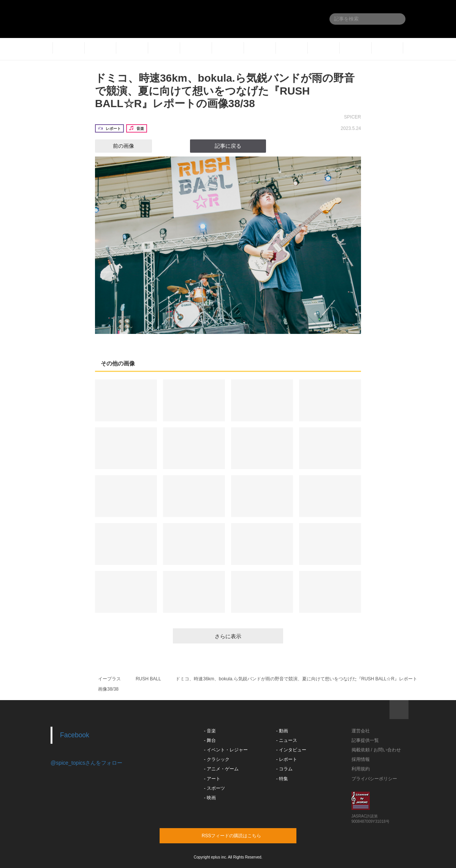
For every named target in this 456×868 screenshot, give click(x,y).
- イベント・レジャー (226, 750)
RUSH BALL (148, 679)
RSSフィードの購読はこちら (242, 835)
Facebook (75, 735)
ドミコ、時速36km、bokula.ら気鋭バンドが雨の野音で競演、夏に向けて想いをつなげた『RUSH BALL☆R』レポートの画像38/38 (225, 91)
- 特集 (282, 779)
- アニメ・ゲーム (221, 769)
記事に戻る (228, 146)
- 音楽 (210, 731)
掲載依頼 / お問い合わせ (376, 750)
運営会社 (361, 731)
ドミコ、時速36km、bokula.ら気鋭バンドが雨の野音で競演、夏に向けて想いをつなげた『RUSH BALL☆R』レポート (296, 679)
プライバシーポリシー (374, 779)
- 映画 (210, 798)
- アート (212, 779)
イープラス (109, 679)
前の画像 (117, 146)
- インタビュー (291, 750)
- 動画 (282, 731)
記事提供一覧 (365, 740)
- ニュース (287, 740)
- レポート (287, 759)
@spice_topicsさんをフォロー (86, 763)
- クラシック (217, 759)
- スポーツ (215, 788)
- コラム (284, 769)
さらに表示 (228, 636)
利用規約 (361, 769)
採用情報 (361, 759)
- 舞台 (210, 740)
